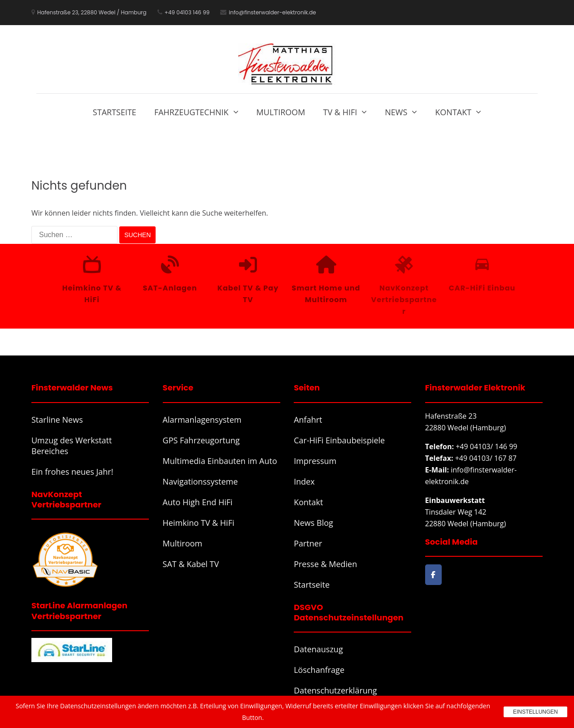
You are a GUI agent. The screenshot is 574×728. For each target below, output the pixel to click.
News (396, 112)
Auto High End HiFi (198, 502)
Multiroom (281, 112)
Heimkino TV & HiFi (199, 523)
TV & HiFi (340, 112)
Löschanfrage (319, 670)
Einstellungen (535, 712)
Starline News (57, 420)
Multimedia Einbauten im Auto (220, 461)
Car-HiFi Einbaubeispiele (339, 440)
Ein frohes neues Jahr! (72, 472)
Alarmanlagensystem (202, 420)
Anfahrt (308, 420)
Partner (308, 543)
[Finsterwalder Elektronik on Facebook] (433, 575)
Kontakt (453, 112)
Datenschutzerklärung (335, 690)
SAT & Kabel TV (191, 564)
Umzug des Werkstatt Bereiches (72, 446)
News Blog (313, 523)
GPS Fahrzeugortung (201, 440)
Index (304, 481)
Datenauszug (318, 649)
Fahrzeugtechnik (191, 112)
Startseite (115, 112)
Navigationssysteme (200, 481)
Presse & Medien (325, 564)
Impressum (315, 461)
